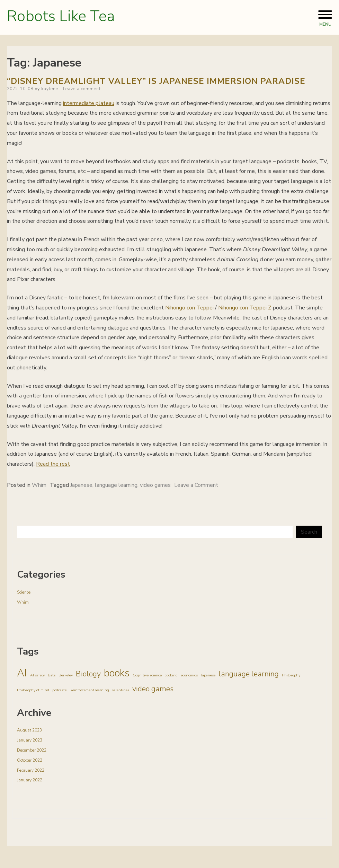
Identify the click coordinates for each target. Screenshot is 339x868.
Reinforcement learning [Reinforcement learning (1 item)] (89, 690)
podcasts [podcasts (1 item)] (59, 690)
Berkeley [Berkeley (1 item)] (66, 675)
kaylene (50, 89)
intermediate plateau (89, 103)
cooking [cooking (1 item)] (171, 675)
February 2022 (31, 770)
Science (24, 592)
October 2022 (30, 760)
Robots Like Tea (61, 16)
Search (309, 532)
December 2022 (32, 750)
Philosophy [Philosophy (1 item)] (291, 675)
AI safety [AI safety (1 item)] (37, 675)
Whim (39, 485)
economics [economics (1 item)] (189, 675)
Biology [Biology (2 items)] (88, 674)
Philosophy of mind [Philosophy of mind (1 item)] (33, 690)
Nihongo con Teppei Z (245, 308)
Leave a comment (82, 89)
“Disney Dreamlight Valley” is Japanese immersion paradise (156, 81)
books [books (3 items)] (117, 673)
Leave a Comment (196, 485)
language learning (116, 485)
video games (155, 485)
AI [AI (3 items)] (22, 673)
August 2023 (29, 730)
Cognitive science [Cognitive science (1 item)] (147, 675)
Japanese (81, 485)
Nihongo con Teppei (189, 308)
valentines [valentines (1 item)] (121, 690)
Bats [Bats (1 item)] (52, 675)
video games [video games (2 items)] (153, 689)
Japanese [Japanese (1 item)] (208, 675)
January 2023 (30, 740)
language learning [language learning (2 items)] (249, 674)
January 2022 (30, 780)
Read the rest (53, 464)
